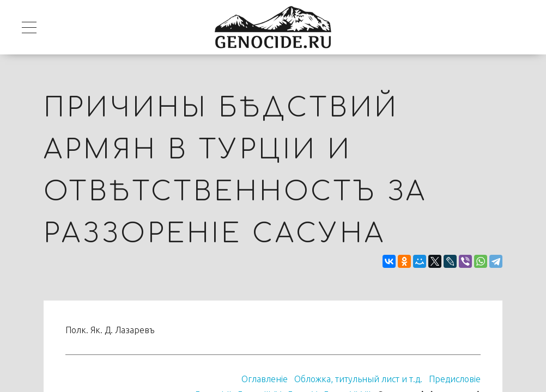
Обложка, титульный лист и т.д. (358, 379)
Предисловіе (455, 379)
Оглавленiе (265, 379)
